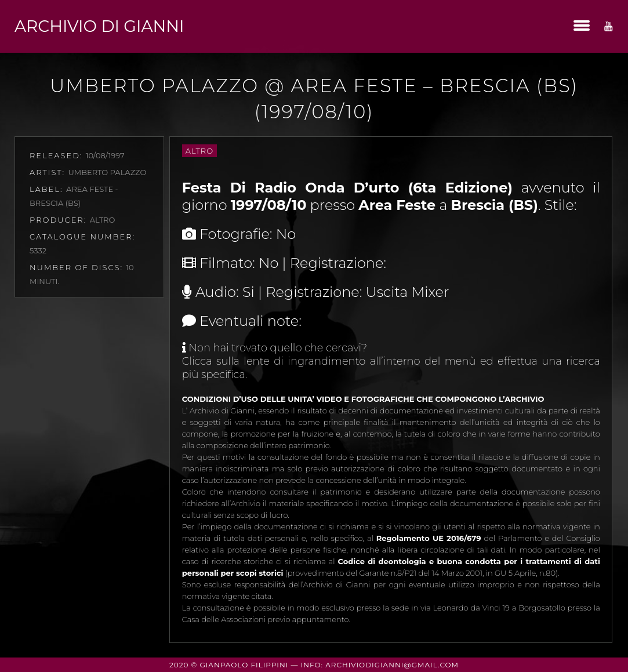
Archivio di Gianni (99, 26)
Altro (199, 151)
